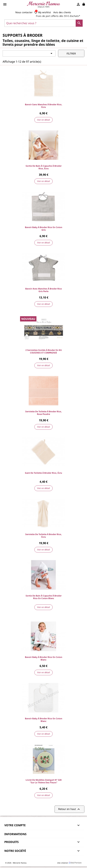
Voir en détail (43, 120)
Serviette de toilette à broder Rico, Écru (43, 536)
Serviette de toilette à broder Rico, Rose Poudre (43, 413)
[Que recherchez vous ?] (43, 23)
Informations (15, 834)
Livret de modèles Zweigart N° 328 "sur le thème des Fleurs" (44, 781)
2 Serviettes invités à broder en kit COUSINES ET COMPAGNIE (44, 351)
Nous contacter (24, 12)
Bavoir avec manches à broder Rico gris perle (44, 290)
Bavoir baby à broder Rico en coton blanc (44, 658)
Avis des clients (62, 12)
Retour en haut (69, 809)
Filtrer (71, 53)
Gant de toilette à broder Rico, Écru (43, 473)
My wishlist (43, 12)
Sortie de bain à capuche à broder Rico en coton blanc (44, 597)
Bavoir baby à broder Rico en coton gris (44, 229)
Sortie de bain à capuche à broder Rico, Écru (44, 167)
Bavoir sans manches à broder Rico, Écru (43, 106)
